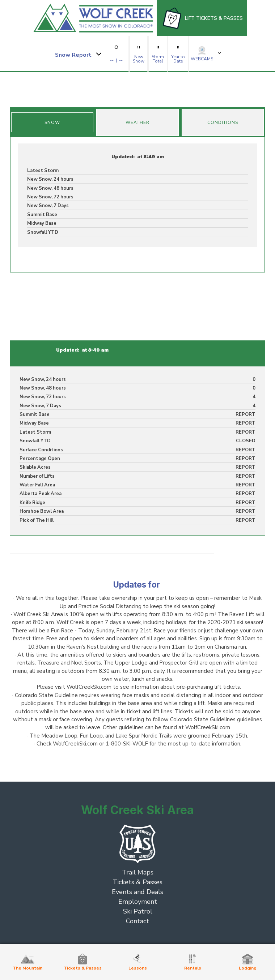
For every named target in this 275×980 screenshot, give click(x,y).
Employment (138, 902)
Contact (137, 921)
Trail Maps (138, 872)
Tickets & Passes (137, 882)
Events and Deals (137, 892)
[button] (78, 54)
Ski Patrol (138, 911)
